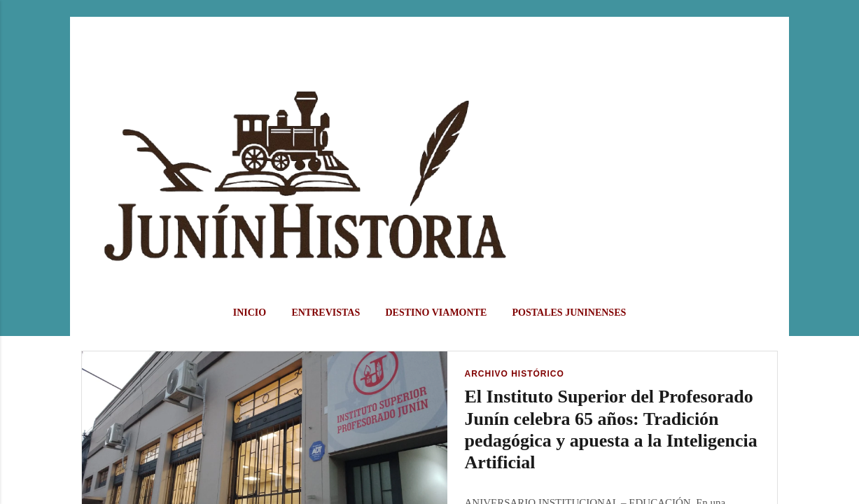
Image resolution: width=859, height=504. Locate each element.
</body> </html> (429, 252)
